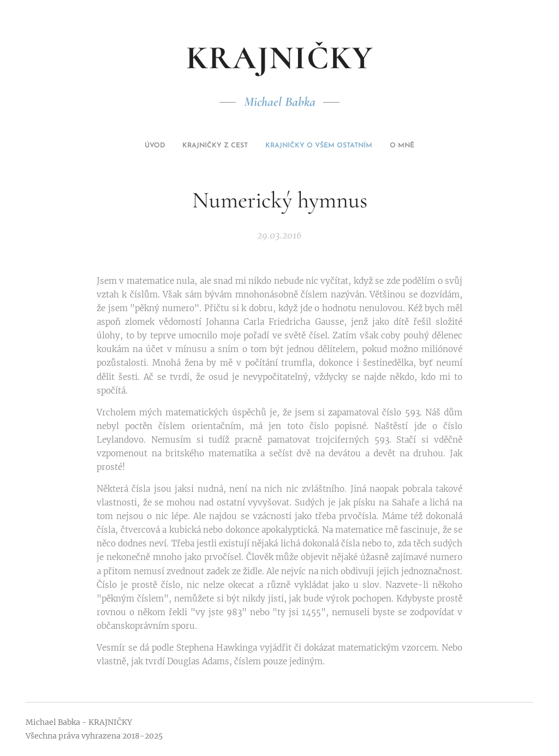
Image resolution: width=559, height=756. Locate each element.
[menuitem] (258, 146)
